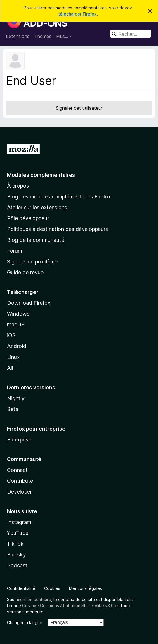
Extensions (18, 36)
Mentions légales (85, 588)
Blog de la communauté (36, 240)
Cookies (52, 588)
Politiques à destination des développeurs (58, 229)
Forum (15, 251)
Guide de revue (25, 272)
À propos (18, 186)
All (10, 368)
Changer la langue (25, 622)
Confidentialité (21, 588)
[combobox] (131, 34)
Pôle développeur (28, 218)
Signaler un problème (32, 262)
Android (17, 346)
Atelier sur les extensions (37, 207)
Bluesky (17, 555)
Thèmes (43, 36)
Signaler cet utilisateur (79, 108)
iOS (11, 335)
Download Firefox (29, 303)
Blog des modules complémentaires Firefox (59, 197)
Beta (13, 409)
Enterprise (19, 440)
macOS (16, 324)
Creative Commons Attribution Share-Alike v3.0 (68, 606)
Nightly (16, 398)
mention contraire (34, 599)
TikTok (15, 544)
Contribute (20, 481)
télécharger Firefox (77, 14)
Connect (17, 470)
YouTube (18, 533)
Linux (13, 357)
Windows (18, 314)
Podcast (17, 565)
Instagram (19, 522)
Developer (19, 492)
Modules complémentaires (41, 175)
